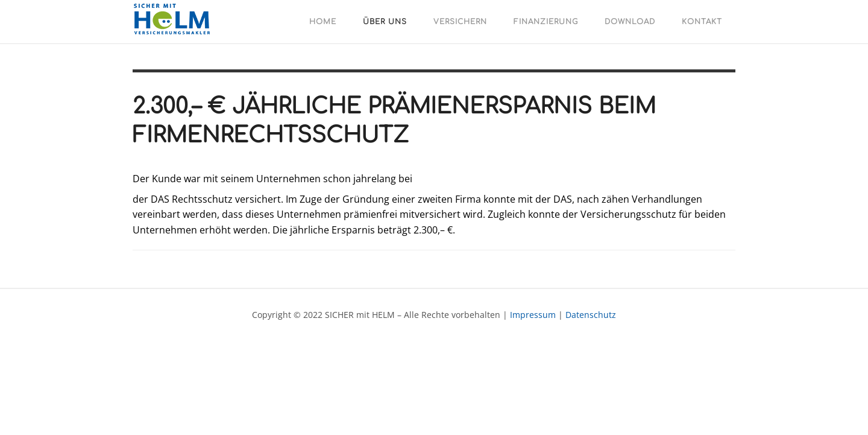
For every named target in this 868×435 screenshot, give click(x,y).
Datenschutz (591, 315)
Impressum (533, 315)
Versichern (460, 22)
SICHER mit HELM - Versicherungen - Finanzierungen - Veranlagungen (175, 21)
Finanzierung (546, 22)
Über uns (385, 22)
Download (630, 22)
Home (323, 22)
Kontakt (702, 22)
